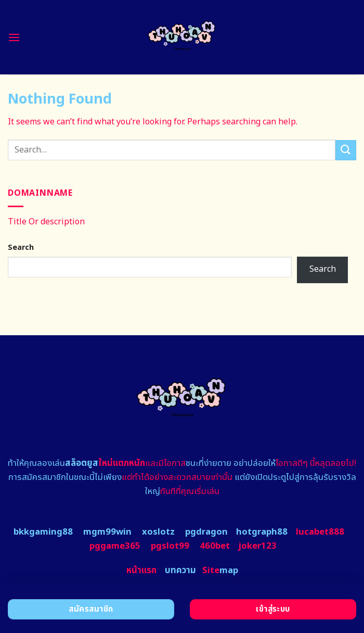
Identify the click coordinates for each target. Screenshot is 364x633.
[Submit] (346, 150)
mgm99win (107, 532)
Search (21, 248)
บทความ (180, 571)
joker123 (257, 546)
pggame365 (115, 546)
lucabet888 (320, 532)
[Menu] (14, 37)
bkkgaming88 (43, 532)
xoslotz (158, 532)
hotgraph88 (262, 532)
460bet (215, 546)
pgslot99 (170, 546)
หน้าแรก (141, 571)
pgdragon (206, 532)
